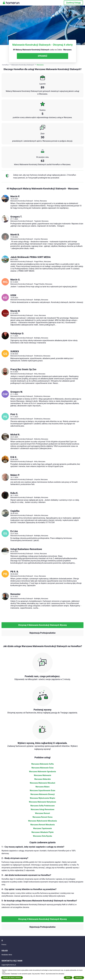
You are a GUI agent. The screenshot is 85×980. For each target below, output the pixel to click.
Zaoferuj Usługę (73, 3)
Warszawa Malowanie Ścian (42, 768)
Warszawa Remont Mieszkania (42, 825)
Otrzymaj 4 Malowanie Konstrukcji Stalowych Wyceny (43, 625)
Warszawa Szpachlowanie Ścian (42, 790)
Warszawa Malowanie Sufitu (42, 764)
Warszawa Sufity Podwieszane (43, 806)
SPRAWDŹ (42, 56)
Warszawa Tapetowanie (42, 828)
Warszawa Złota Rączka (43, 836)
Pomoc (4, 945)
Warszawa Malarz (42, 787)
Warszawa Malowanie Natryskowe (42, 802)
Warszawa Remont (42, 813)
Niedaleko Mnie (7, 955)
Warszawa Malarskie (43, 779)
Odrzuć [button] (68, 978)
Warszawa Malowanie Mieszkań (42, 783)
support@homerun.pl (9, 965)
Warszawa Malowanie (43, 775)
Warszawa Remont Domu (42, 817)
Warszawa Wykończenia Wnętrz (42, 798)
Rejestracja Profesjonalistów (42, 633)
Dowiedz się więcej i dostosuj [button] (12, 978)
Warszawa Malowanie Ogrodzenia (42, 772)
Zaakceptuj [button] (79, 978)
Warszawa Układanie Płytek (42, 832)
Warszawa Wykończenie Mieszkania (42, 821)
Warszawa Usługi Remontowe (42, 809)
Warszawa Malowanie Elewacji (42, 794)
